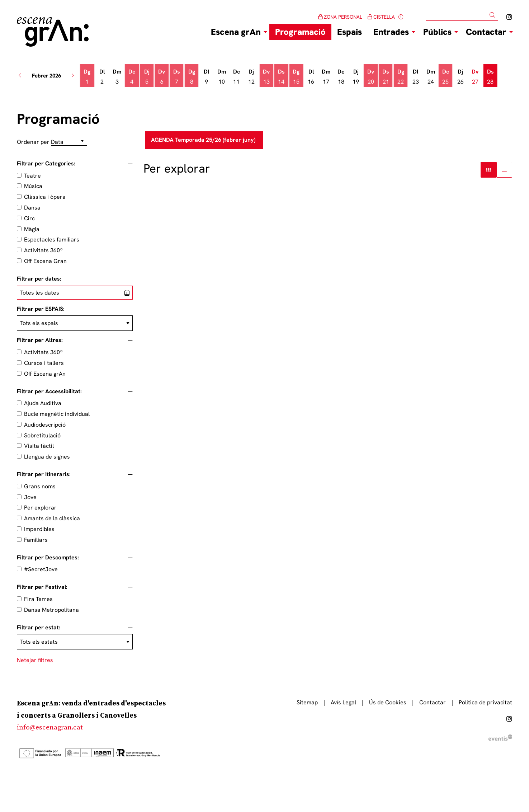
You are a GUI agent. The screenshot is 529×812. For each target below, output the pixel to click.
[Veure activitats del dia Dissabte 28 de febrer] (490, 77)
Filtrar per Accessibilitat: (49, 391)
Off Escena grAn (45, 374)
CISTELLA (381, 17)
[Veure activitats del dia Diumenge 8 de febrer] (192, 77)
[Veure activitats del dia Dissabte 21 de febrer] (386, 77)
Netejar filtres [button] (35, 660)
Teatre (32, 176)
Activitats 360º (43, 250)
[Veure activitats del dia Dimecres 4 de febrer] (132, 77)
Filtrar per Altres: (40, 340)
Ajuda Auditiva (43, 403)
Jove (30, 497)
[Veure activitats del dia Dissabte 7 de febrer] (177, 77)
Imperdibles (39, 529)
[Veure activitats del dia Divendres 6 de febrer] (162, 77)
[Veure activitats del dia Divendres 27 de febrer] (476, 77)
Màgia (32, 229)
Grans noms (40, 486)
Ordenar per (33, 142)
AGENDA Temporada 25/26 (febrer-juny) (204, 140)
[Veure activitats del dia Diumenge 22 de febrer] (401, 77)
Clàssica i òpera (45, 197)
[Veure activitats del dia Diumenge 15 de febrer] (296, 77)
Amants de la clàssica (52, 518)
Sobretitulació (42, 435)
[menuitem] (509, 17)
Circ (29, 218)
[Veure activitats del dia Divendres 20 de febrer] (371, 77)
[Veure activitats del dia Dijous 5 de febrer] (147, 77)
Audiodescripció (45, 425)
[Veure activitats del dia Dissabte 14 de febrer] (281, 77)
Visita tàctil (39, 446)
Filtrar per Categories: (46, 164)
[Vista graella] (504, 170)
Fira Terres (38, 599)
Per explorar (40, 508)
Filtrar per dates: (39, 279)
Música (33, 186)
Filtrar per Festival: (42, 587)
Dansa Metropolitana (51, 610)
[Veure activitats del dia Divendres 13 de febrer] (266, 77)
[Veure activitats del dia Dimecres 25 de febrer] (445, 77)
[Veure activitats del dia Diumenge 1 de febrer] (87, 77)
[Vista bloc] (488, 170)
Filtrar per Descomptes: (48, 558)
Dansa (32, 208)
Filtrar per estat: (39, 628)
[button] (494, 15)
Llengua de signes (47, 457)
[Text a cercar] (462, 15)
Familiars (36, 540)
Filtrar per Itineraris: (44, 474)
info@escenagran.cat (50, 727)
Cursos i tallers (44, 363)
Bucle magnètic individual (57, 414)
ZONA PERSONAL (340, 17)
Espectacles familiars (52, 240)
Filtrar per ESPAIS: (41, 309)
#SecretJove (41, 569)
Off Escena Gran (45, 261)
